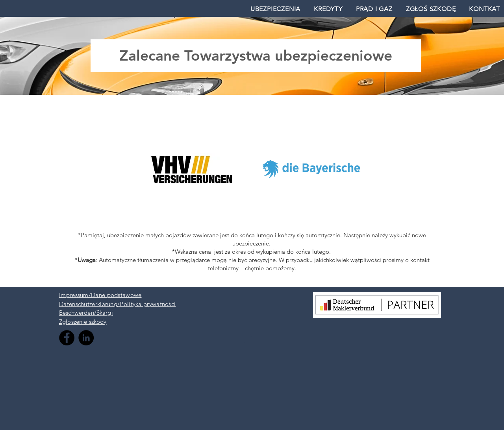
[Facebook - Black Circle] (67, 338)
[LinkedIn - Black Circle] (86, 338)
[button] (275, 9)
